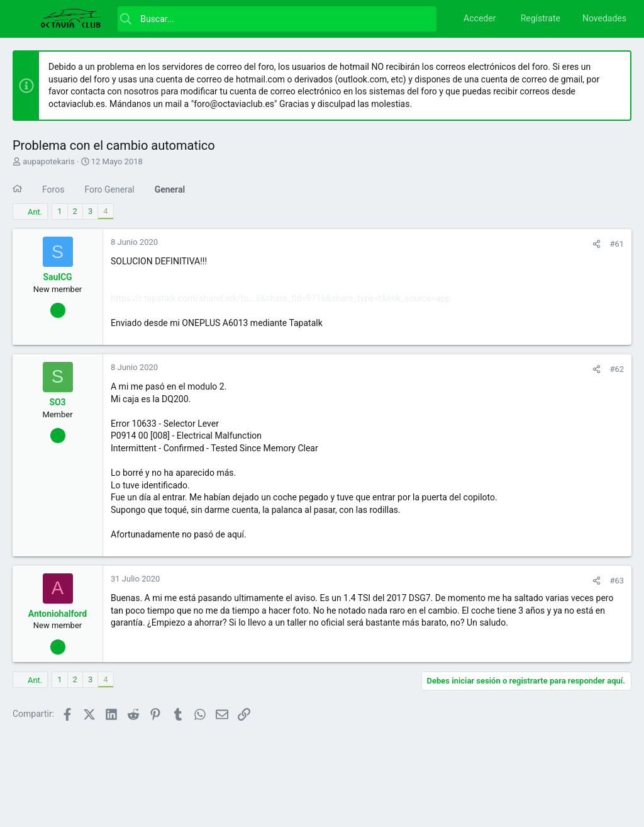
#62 (617, 369)
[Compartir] (597, 244)
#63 (617, 581)
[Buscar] (277, 19)
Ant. (35, 212)
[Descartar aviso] (615, 68)
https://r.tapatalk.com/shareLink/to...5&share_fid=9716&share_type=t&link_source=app (281, 298)
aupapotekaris (48, 161)
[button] (25, 19)
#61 (617, 244)
